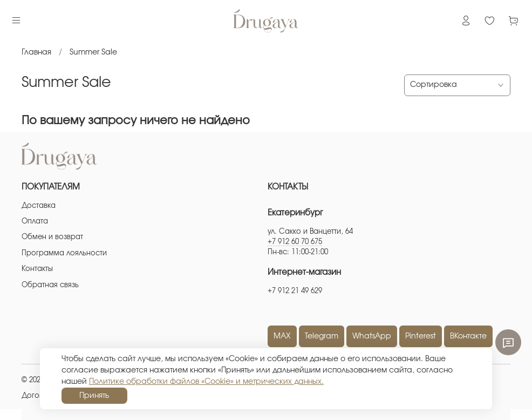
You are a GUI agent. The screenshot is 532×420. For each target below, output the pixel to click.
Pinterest (421, 336)
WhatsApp (372, 336)
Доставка (39, 206)
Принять (94, 396)
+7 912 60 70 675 (295, 242)
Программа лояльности (64, 253)
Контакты (37, 269)
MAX (282, 336)
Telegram (322, 336)
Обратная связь (50, 285)
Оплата (35, 222)
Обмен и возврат (52, 237)
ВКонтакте (468, 336)
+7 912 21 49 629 (295, 291)
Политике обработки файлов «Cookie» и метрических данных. (206, 382)
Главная (36, 52)
